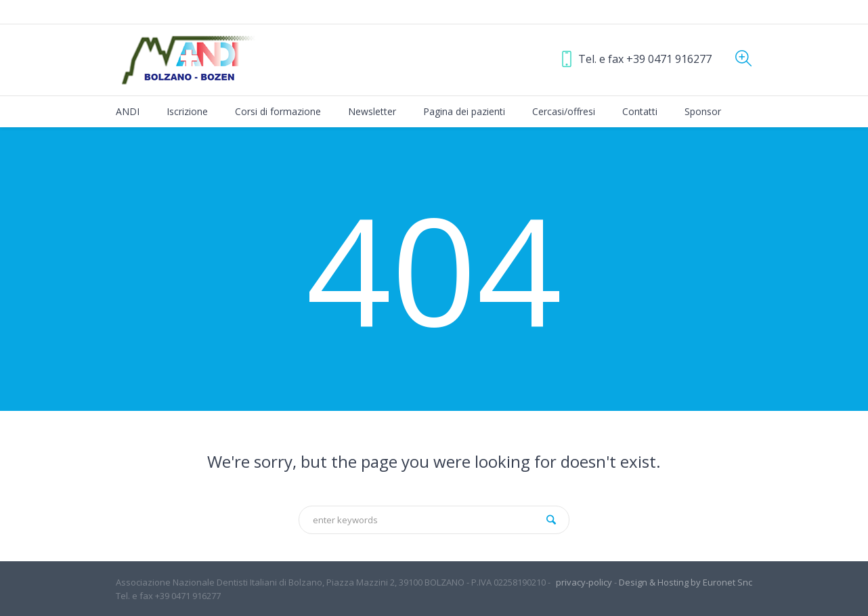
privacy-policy (584, 582)
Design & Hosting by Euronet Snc (686, 582)
